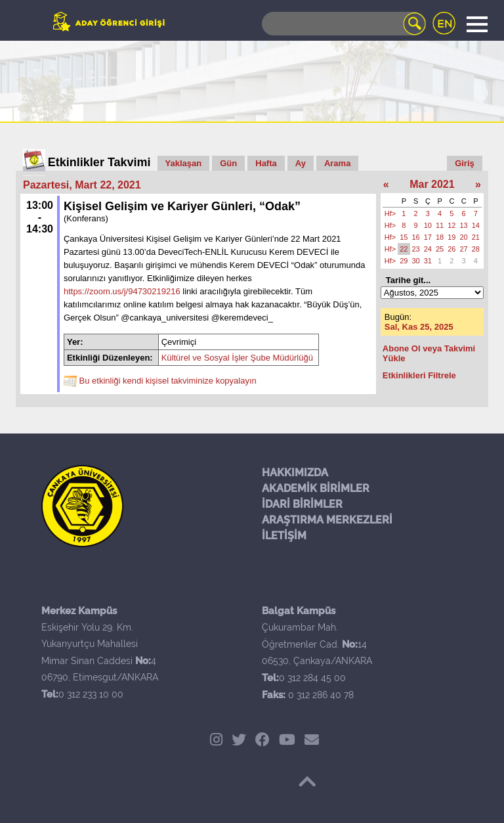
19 (451, 237)
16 (416, 237)
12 (451, 225)
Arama (337, 163)
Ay (301, 163)
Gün (228, 163)
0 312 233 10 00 (91, 694)
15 (404, 237)
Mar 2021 (432, 184)
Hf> (390, 213)
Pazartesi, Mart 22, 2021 (82, 185)
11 (440, 225)
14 (476, 225)
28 (476, 249)
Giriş (465, 163)
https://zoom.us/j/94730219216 (122, 291)
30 (416, 261)
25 (440, 249)
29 (404, 261)
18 (440, 237)
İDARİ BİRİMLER (302, 504)
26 (451, 249)
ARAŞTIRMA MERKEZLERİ (327, 520)
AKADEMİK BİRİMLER (316, 488)
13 (464, 225)
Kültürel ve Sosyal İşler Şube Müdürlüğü (237, 358)
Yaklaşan (184, 163)
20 (464, 237)
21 (476, 237)
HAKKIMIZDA (295, 473)
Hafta (266, 163)
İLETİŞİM (284, 536)
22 (404, 249)
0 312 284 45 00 (312, 678)
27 (464, 249)
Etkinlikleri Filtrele (419, 375)
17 (428, 237)
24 (428, 249)
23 (416, 249)
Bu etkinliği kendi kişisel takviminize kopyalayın (168, 381)
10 (428, 225)
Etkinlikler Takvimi (99, 162)
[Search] (344, 24)
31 (428, 261)
